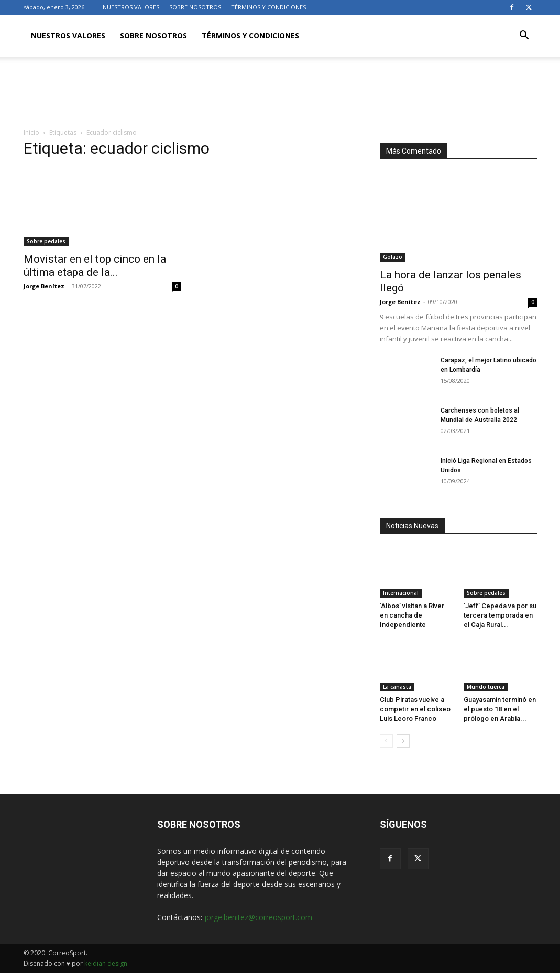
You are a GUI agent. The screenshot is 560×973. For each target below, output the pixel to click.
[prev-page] (386, 741)
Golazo (393, 257)
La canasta (397, 687)
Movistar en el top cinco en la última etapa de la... (95, 266)
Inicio (31, 132)
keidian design (106, 963)
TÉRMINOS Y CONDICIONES (268, 7)
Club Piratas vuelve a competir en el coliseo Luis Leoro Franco (415, 709)
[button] (524, 36)
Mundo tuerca (486, 687)
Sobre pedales (46, 241)
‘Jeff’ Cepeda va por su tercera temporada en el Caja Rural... (500, 615)
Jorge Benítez (44, 286)
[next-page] (403, 741)
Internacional (401, 593)
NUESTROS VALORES (131, 7)
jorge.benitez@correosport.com (258, 917)
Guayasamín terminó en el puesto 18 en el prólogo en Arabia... (500, 709)
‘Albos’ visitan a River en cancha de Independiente (412, 615)
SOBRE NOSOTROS (195, 7)
